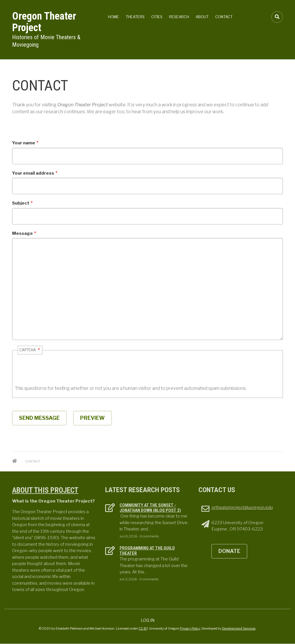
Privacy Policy (190, 628)
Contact (224, 17)
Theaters (135, 17)
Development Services (239, 628)
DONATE (229, 551)
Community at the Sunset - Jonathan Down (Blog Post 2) (150, 508)
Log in (148, 620)
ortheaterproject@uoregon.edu (242, 507)
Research (179, 17)
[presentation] (58, 374)
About (202, 17)
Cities (157, 17)
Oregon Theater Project (44, 22)
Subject (21, 203)
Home (114, 17)
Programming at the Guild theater (147, 551)
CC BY (143, 628)
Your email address (33, 173)
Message (22, 233)
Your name (24, 143)
